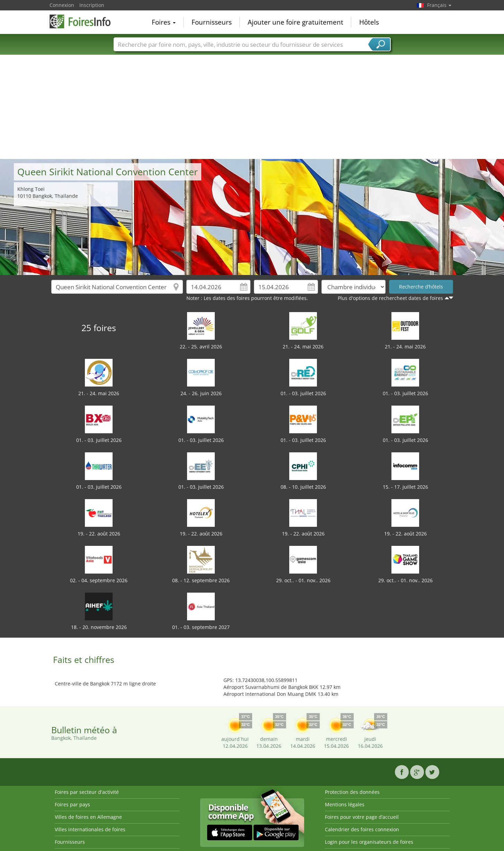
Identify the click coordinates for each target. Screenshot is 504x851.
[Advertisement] (252, 107)
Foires (164, 22)
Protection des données (352, 792)
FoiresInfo (84, 21)
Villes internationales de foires (90, 829)
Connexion (62, 5)
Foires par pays (72, 804)
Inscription (92, 5)
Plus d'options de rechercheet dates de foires (390, 298)
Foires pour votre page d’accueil (362, 817)
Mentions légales (345, 804)
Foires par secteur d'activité (87, 792)
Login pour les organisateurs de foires (369, 842)
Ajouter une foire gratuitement (295, 22)
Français (439, 5)
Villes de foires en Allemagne (88, 817)
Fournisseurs (212, 22)
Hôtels (369, 22)
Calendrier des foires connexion (362, 829)
